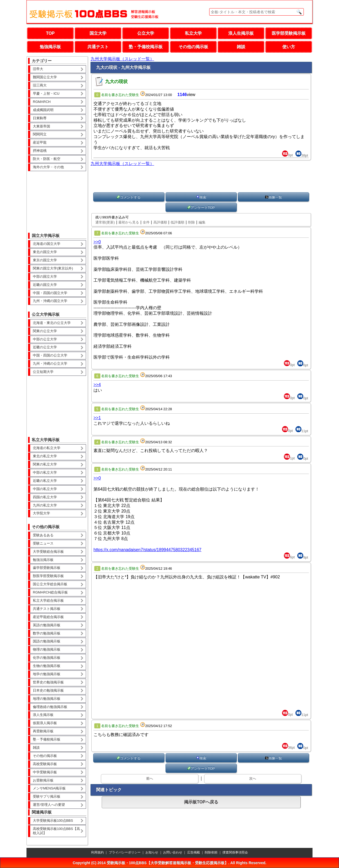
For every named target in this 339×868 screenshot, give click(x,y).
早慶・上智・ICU (46, 93)
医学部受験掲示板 (289, 33)
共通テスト (98, 47)
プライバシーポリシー (125, 852)
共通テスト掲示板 (47, 609)
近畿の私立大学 (45, 481)
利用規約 (97, 852)
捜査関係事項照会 (235, 852)
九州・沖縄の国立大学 (50, 301)
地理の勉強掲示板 (47, 699)
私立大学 (193, 33)
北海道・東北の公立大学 (52, 323)
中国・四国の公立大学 (50, 355)
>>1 (97, 418)
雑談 (241, 47)
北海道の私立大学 (47, 448)
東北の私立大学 (45, 456)
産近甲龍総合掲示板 (48, 617)
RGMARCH (42, 102)
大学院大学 (41, 513)
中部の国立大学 (45, 277)
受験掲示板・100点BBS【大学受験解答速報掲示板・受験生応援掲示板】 (168, 863)
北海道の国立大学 (47, 244)
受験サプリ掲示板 (47, 796)
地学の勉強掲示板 (47, 674)
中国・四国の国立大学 (50, 293)
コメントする (129, 197)
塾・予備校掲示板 (146, 47)
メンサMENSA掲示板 (49, 788)
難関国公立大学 (45, 77)
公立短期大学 (43, 372)
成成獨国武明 (43, 110)
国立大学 (98, 33)
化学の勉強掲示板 (47, 658)
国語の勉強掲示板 (47, 641)
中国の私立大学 (45, 489)
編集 (202, 222)
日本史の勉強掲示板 (48, 690)
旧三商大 (40, 85)
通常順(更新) (105, 222)
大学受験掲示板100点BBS (53, 821)
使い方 (289, 47)
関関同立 (40, 134)
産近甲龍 (40, 142)
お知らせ (152, 852)
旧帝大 (38, 69)
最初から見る (129, 222)
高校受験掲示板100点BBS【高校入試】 (56, 831)
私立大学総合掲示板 (48, 600)
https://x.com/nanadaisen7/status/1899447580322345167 (147, 550)
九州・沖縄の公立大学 (50, 364)
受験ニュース (43, 543)
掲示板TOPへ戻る (201, 802)
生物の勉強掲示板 (47, 666)
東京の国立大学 (45, 260)
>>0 (97, 242)
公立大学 (146, 33)
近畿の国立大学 (45, 285)
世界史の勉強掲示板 (48, 682)
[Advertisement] (57, 198)
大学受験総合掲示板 (48, 552)
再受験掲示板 (43, 731)
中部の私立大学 (45, 472)
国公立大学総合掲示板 (50, 584)
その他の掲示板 (193, 47)
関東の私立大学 (45, 464)
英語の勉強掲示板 (47, 625)
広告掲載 (194, 852)
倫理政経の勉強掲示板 (50, 707)
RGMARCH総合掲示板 (50, 592)
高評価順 (160, 222)
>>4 (97, 385)
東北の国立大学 (45, 252)
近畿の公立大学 (45, 347)
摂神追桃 (40, 151)
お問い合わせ (173, 852)
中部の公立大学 (45, 339)
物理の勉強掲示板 (47, 649)
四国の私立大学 (45, 497)
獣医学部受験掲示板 (48, 576)
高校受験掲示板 (45, 764)
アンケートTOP (201, 207)
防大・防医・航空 (47, 159)
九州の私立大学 (45, 505)
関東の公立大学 (45, 331)
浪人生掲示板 (241, 33)
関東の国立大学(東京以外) (53, 268)
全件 (146, 222)
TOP (50, 33)
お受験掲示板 (43, 780)
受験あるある (43, 535)
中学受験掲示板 (45, 772)
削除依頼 (211, 852)
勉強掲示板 (50, 47)
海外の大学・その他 (48, 167)
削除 (191, 222)
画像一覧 (274, 197)
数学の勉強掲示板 (47, 633)
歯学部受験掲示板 (47, 568)
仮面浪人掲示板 (45, 723)
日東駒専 (40, 118)
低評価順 (177, 222)
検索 (201, 197)
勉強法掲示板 (43, 560)
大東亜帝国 (41, 126)
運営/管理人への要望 (49, 805)
